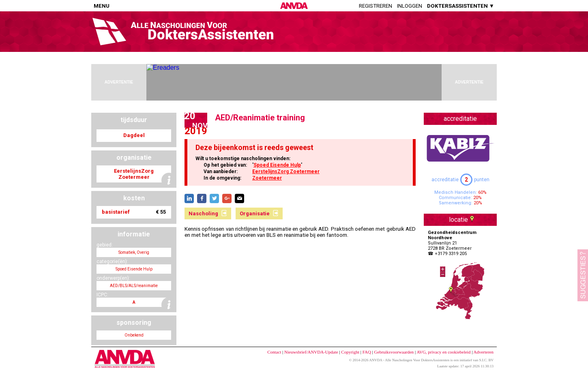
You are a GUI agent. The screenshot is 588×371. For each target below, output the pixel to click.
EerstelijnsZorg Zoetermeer (286, 172)
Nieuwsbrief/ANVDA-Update (311, 352)
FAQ (367, 352)
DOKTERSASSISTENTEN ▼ (461, 6)
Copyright (350, 352)
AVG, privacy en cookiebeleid (443, 352)
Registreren (376, 6)
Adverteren (484, 352)
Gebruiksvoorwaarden (394, 352)
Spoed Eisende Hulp (277, 165)
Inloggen (410, 6)
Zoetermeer (267, 178)
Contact (274, 352)
